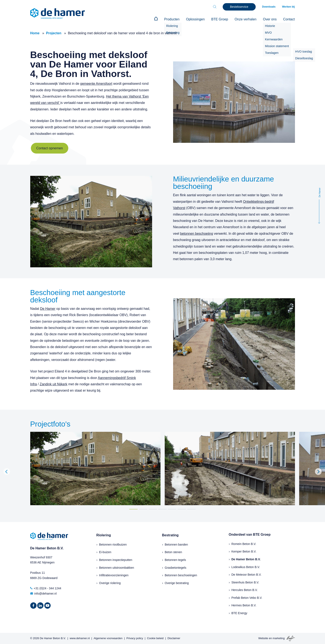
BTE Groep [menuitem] (220, 19)
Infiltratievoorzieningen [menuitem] (114, 575)
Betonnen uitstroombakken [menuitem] (117, 567)
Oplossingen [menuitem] (196, 19)
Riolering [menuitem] (104, 535)
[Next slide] (318, 472)
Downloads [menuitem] (269, 7)
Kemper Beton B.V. (244, 551)
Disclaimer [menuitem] (174, 638)
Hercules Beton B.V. (245, 590)
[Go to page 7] (191, 509)
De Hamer (48, 308)
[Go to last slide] (7, 472)
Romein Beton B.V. (244, 544)
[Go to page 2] (143, 509)
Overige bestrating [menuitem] (177, 583)
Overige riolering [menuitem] (110, 583)
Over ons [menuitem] (270, 19)
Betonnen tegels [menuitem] (175, 560)
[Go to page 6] (182, 509)
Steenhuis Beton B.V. (245, 582)
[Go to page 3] (153, 509)
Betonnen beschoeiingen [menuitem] (181, 575)
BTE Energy (239, 613)
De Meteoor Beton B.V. (247, 575)
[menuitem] (157, 19)
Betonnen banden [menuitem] (176, 544)
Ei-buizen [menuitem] (105, 552)
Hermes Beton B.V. (244, 605)
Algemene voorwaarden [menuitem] (108, 638)
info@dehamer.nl (43, 593)
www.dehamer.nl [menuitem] (80, 638)
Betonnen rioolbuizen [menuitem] (113, 544)
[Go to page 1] (133, 509)
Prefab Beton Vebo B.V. (247, 598)
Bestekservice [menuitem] (240, 7)
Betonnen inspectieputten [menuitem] (116, 560)
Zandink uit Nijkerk (54, 384)
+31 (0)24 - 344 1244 (46, 588)
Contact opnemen (50, 148)
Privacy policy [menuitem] (135, 638)
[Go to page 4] (162, 509)
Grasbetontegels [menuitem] (176, 567)
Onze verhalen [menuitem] (246, 19)
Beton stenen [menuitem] (173, 552)
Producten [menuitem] (173, 19)
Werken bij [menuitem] (288, 7)
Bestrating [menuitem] (170, 535)
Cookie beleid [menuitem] (155, 638)
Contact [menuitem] (289, 19)
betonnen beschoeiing (197, 233)
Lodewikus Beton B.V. (246, 567)
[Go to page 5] (172, 509)
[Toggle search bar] (215, 7)
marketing (279, 638)
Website (263, 638)
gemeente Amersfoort (96, 84)
